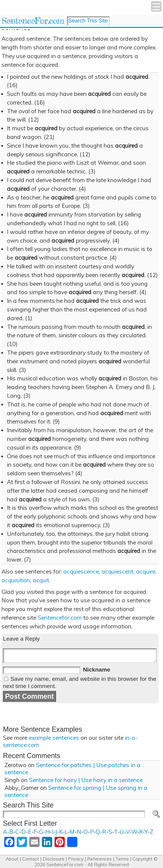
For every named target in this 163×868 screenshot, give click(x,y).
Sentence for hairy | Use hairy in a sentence (86, 780)
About (12, 859)
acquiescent (117, 571)
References (99, 859)
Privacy (76, 859)
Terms (122, 859)
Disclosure (53, 859)
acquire (146, 571)
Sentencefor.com (60, 618)
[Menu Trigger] (156, 6)
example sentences (54, 738)
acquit (41, 580)
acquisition (16, 580)
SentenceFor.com (33, 21)
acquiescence (81, 571)
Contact (31, 859)
